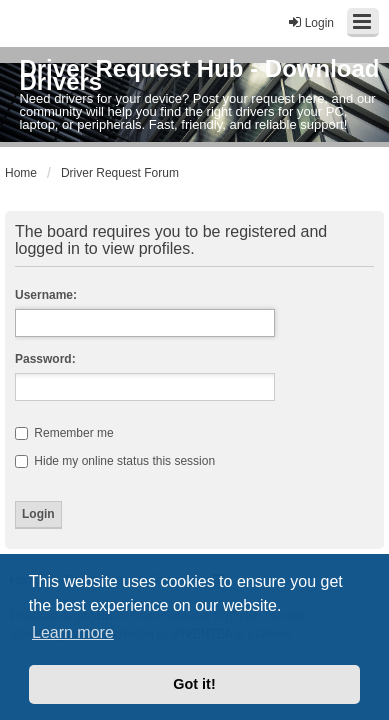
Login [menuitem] (310, 22)
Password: (45, 359)
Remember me (64, 433)
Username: (46, 295)
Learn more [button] (73, 632)
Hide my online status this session (115, 461)
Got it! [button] (194, 684)
